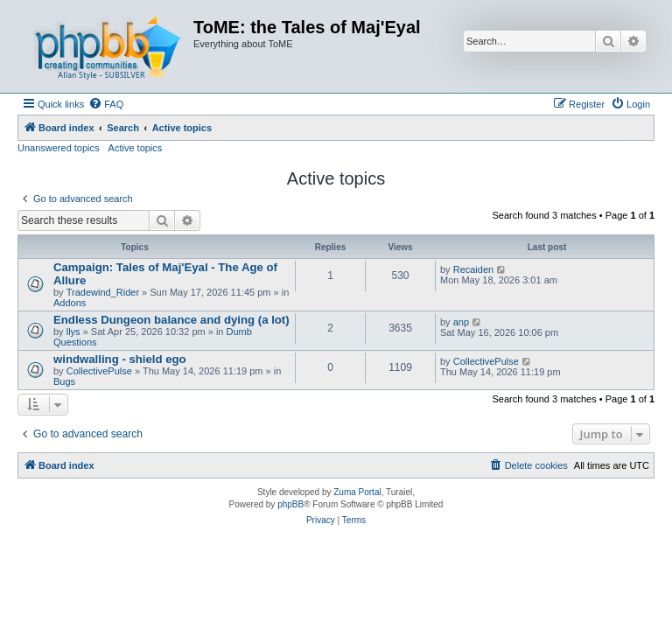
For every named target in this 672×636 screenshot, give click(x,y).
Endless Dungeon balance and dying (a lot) (171, 320)
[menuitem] (106, 104)
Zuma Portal (357, 492)
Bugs (64, 381)
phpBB (290, 504)
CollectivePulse (99, 371)
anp (461, 322)
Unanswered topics (59, 148)
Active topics (136, 148)
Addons (70, 303)
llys (73, 332)
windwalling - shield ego (120, 359)
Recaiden (473, 269)
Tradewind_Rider (103, 292)
